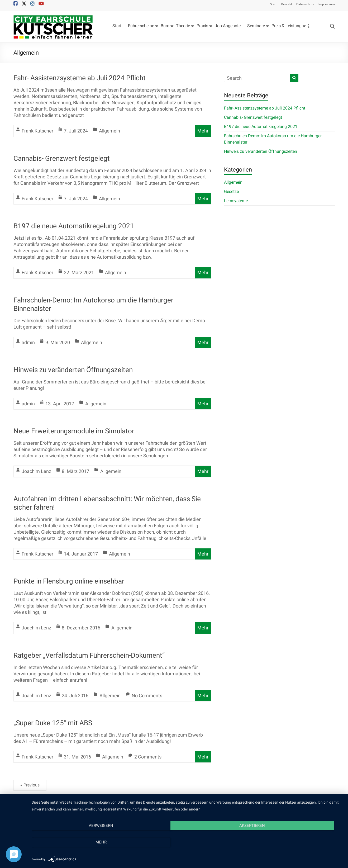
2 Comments (148, 757)
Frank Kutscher (37, 131)
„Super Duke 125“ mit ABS (53, 723)
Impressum (327, 4)
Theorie (183, 26)
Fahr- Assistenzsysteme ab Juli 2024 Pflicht (80, 78)
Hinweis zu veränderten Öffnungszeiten (73, 370)
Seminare (256, 26)
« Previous (30, 785)
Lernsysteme (236, 201)
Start (273, 4)
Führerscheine (141, 26)
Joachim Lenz (36, 471)
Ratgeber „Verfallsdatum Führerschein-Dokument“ (89, 655)
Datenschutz (305, 4)
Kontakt (287, 4)
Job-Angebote (228, 26)
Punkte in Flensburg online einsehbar (69, 581)
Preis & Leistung (287, 26)
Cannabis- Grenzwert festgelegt (62, 158)
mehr (296, 841)
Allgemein (109, 131)
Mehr (203, 131)
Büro (165, 26)
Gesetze (231, 191)
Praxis (202, 26)
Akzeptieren (187, 841)
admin (28, 342)
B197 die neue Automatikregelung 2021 (74, 226)
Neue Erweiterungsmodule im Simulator (74, 431)
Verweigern (78, 841)
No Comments (147, 696)
